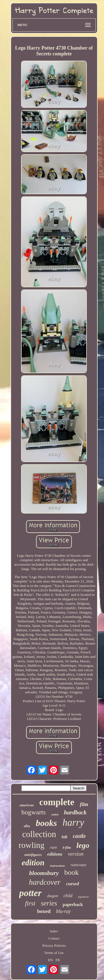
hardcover (45, 882)
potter (30, 893)
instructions (57, 866)
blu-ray (63, 911)
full (64, 837)
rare (53, 847)
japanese (83, 897)
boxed (44, 911)
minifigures (33, 855)
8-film (67, 848)
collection (39, 834)
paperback (73, 905)
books (46, 823)
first (30, 903)
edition (33, 863)
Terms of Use (54, 953)
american (27, 805)
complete (57, 802)
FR (58, 960)
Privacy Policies (54, 946)
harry (73, 823)
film (84, 804)
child (68, 896)
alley (27, 826)
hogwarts (34, 812)
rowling (31, 845)
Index (54, 931)
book (72, 872)
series (49, 903)
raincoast (78, 865)
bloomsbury (44, 873)
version (76, 854)
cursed (72, 884)
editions (55, 854)
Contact (54, 938)
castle (79, 836)
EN (50, 960)
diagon (53, 896)
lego (83, 845)
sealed (55, 814)
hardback (75, 812)
